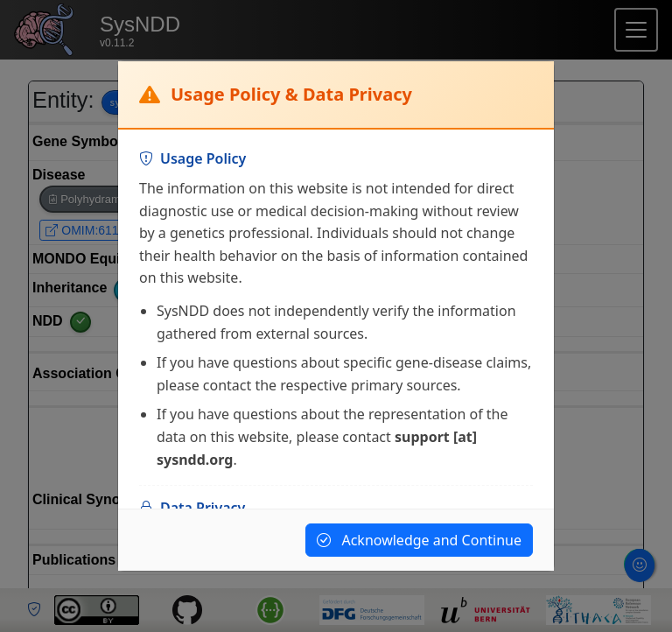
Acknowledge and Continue (419, 540)
